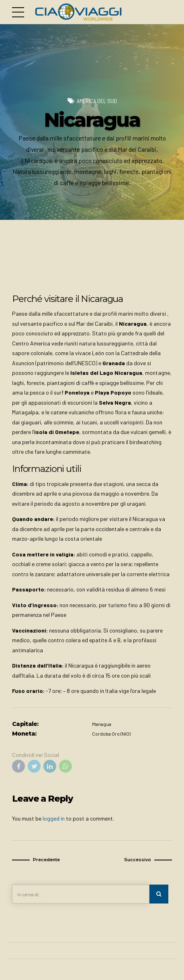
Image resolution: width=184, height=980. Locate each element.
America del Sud (97, 101)
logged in (54, 818)
